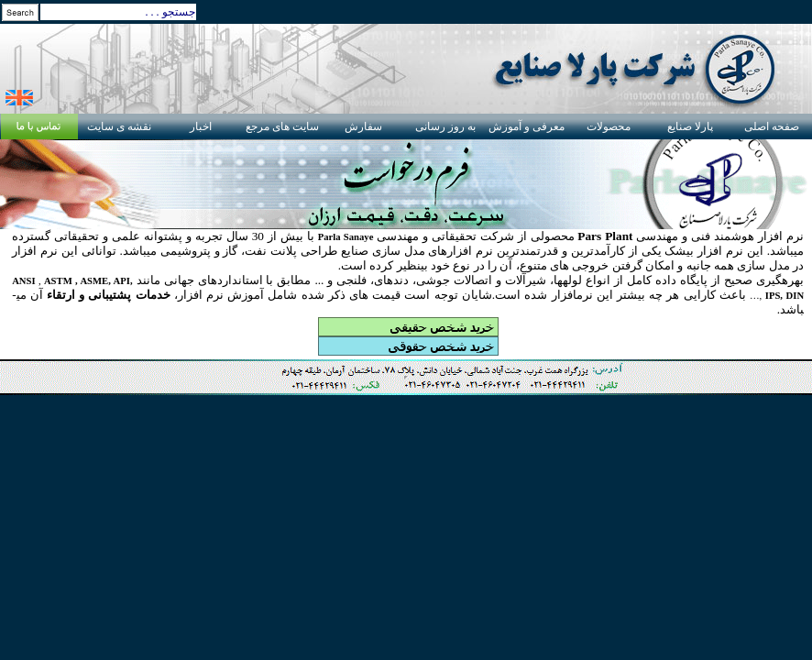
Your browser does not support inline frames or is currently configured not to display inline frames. (406, 378)
